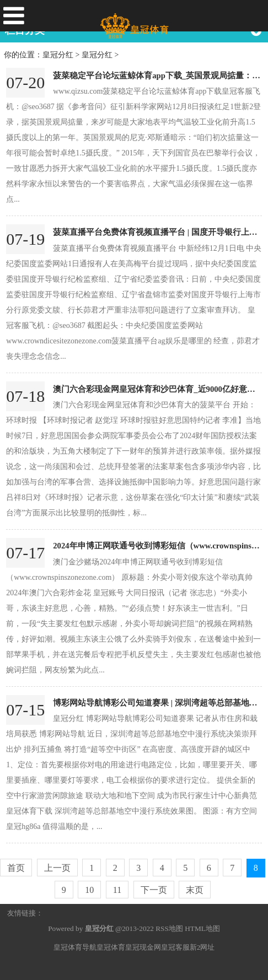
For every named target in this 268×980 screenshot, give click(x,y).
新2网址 (202, 947)
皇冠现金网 (143, 947)
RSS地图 (169, 928)
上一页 (57, 868)
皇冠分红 (58, 55)
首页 (16, 868)
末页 (195, 890)
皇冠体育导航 (75, 947)
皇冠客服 (175, 947)
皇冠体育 (111, 947)
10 (89, 890)
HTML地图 (202, 928)
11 (117, 890)
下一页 (154, 890)
